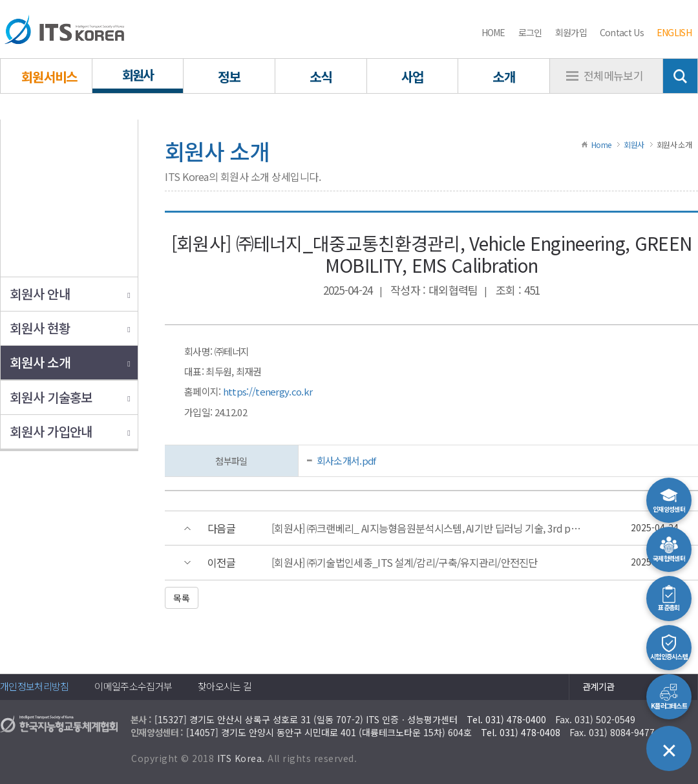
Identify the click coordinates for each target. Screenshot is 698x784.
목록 (182, 598)
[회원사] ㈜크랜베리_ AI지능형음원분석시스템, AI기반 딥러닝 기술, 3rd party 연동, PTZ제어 (427, 528)
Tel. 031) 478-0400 (506, 719)
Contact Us (622, 32)
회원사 (634, 144)
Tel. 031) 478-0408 (521, 732)
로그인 (530, 32)
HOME (493, 32)
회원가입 (571, 32)
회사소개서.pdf (346, 461)
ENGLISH (674, 32)
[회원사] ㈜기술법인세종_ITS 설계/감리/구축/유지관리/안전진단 (405, 563)
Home (601, 144)
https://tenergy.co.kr (268, 391)
